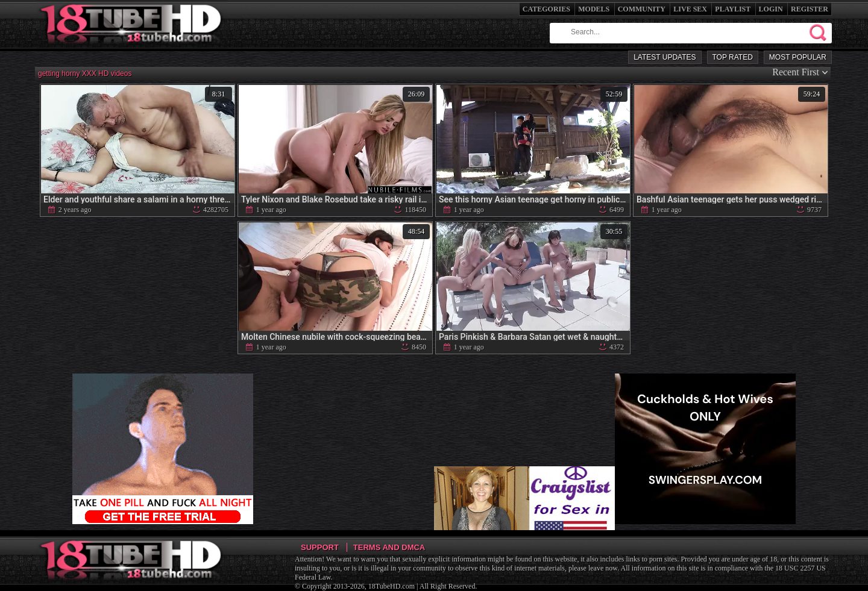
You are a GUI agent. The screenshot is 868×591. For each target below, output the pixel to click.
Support (320, 547)
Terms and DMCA (389, 547)
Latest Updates (665, 57)
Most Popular (798, 57)
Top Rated (733, 57)
